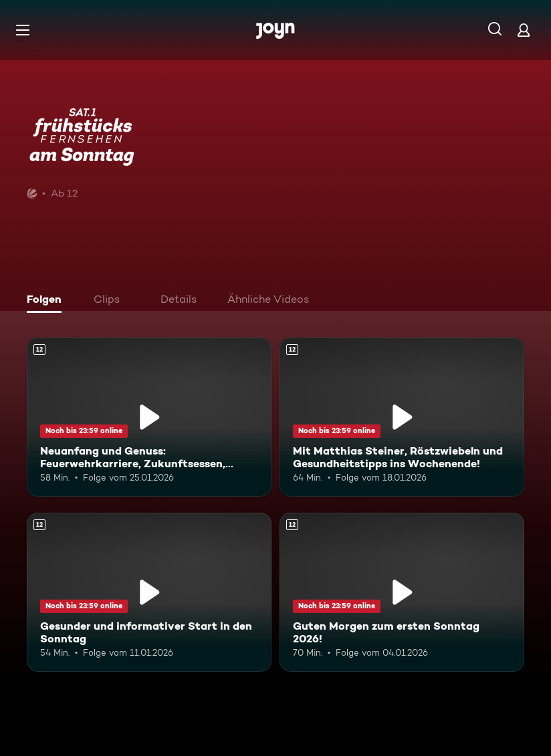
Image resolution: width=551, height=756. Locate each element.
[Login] (524, 30)
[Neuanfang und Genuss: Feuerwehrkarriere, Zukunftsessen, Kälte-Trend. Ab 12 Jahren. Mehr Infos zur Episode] (149, 417)
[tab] (47, 301)
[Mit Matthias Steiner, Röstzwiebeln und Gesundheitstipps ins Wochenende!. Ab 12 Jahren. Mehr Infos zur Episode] (402, 417)
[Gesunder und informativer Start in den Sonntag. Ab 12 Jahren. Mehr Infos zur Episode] (149, 592)
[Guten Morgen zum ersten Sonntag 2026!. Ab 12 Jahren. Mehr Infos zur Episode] (402, 592)
